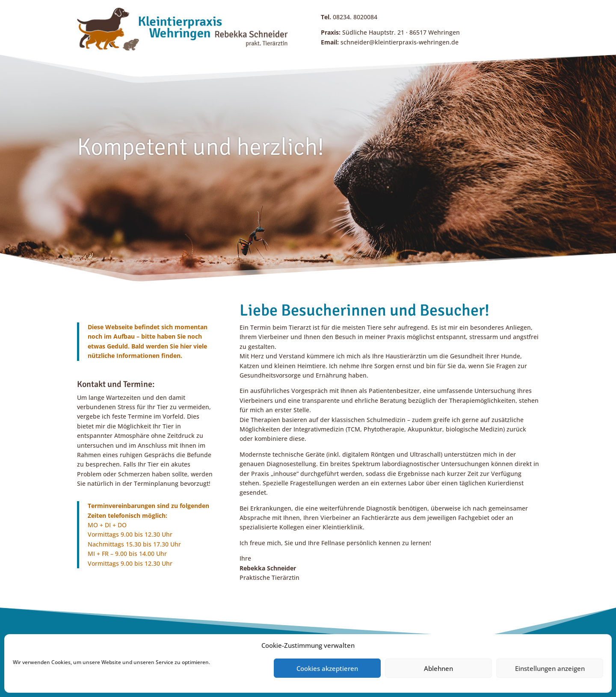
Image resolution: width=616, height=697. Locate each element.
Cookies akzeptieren (327, 668)
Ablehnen (438, 668)
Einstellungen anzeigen (550, 668)
